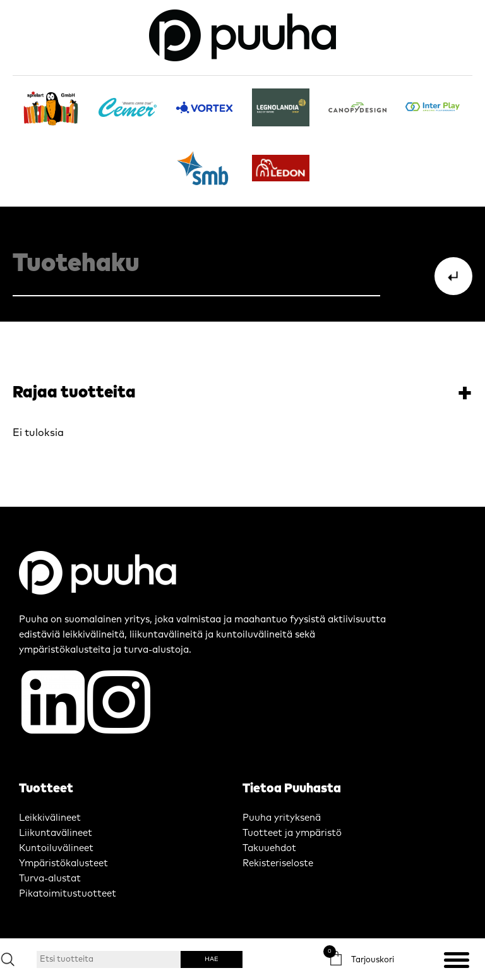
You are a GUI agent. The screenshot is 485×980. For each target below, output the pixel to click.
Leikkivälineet (50, 818)
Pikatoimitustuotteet (68, 894)
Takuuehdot (269, 848)
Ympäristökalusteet (63, 863)
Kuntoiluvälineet (56, 848)
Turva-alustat (50, 879)
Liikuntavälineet (56, 833)
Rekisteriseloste (278, 863)
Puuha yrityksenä (282, 818)
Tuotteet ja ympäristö (292, 833)
